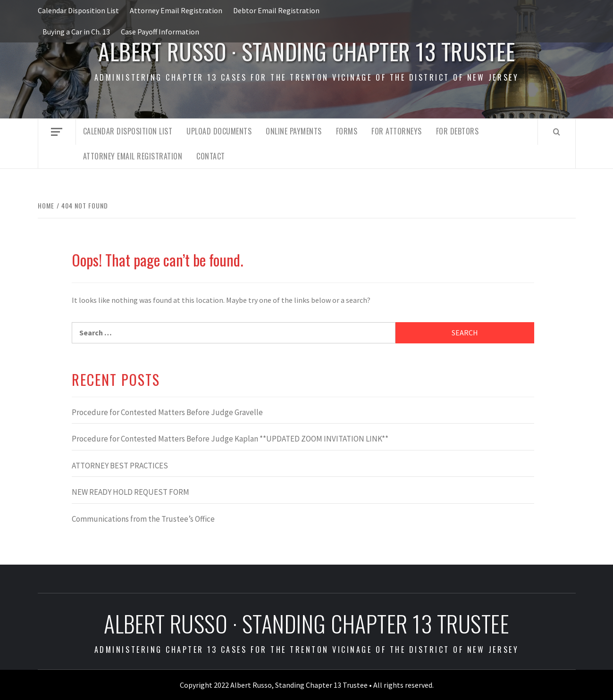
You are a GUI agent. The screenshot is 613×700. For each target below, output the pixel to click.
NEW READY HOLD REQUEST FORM (130, 492)
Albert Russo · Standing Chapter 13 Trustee (306, 51)
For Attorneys (397, 131)
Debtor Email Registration (276, 10)
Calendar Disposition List (78, 10)
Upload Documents (219, 131)
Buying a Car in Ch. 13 (76, 32)
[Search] (557, 132)
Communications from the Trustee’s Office (143, 519)
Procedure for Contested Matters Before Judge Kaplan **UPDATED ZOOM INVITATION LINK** (230, 439)
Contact (211, 156)
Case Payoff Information (160, 32)
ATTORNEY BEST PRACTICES (120, 466)
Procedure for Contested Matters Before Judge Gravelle (167, 412)
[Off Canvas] (57, 132)
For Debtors (458, 131)
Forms (347, 131)
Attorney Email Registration (176, 10)
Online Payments (294, 131)
